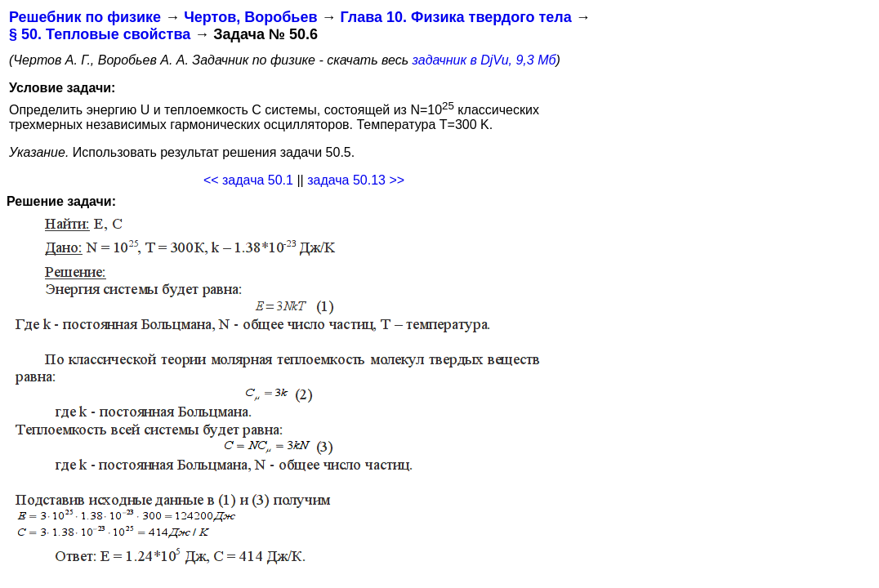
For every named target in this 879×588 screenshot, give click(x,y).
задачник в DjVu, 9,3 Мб (484, 60)
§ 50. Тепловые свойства (100, 34)
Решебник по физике (85, 17)
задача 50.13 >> (356, 180)
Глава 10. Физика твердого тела (455, 17)
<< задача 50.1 (248, 180)
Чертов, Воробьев (250, 17)
